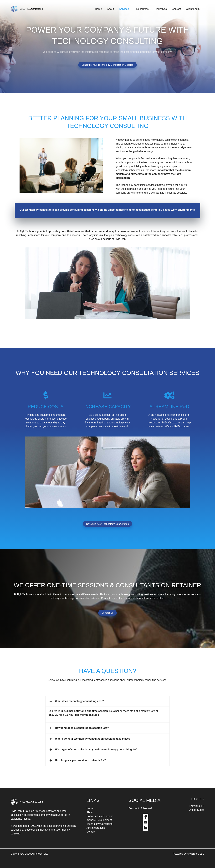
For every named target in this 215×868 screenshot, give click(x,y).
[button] (107, 701)
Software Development (100, 816)
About (110, 9)
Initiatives (161, 9)
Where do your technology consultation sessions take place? (93, 739)
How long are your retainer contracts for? (80, 760)
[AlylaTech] (27, 9)
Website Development (99, 820)
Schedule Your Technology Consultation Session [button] (107, 65)
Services (124, 9)
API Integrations (96, 828)
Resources (142, 9)
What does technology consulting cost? (79, 701)
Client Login (193, 9)
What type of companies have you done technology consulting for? (96, 750)
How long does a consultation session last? (82, 728)
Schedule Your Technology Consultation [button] (107, 524)
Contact (176, 9)
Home (99, 9)
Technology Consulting (100, 824)
